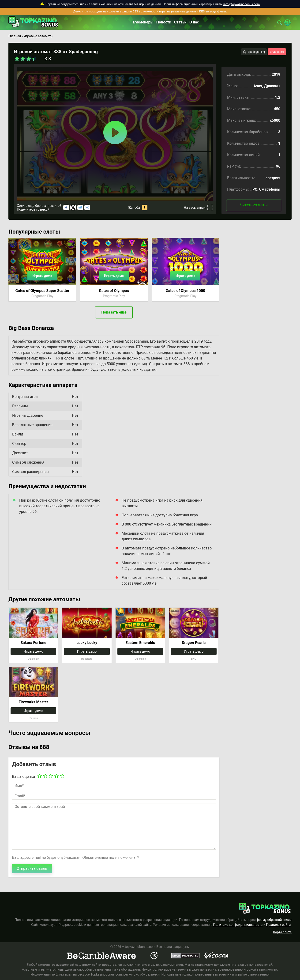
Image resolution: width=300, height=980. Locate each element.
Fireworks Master (33, 702)
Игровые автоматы (38, 36)
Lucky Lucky (87, 643)
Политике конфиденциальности (238, 925)
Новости (164, 22)
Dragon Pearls (194, 643)
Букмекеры (143, 22)
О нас (194, 22)
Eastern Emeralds (140, 643)
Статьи (180, 22)
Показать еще (114, 312)
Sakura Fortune (34, 643)
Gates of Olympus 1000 (186, 291)
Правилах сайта (278, 925)
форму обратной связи (274, 920)
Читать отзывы (254, 205)
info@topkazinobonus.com (242, 4)
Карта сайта (282, 932)
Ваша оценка (23, 777)
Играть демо (42, 276)
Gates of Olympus (114, 291)
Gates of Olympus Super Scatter (42, 291)
